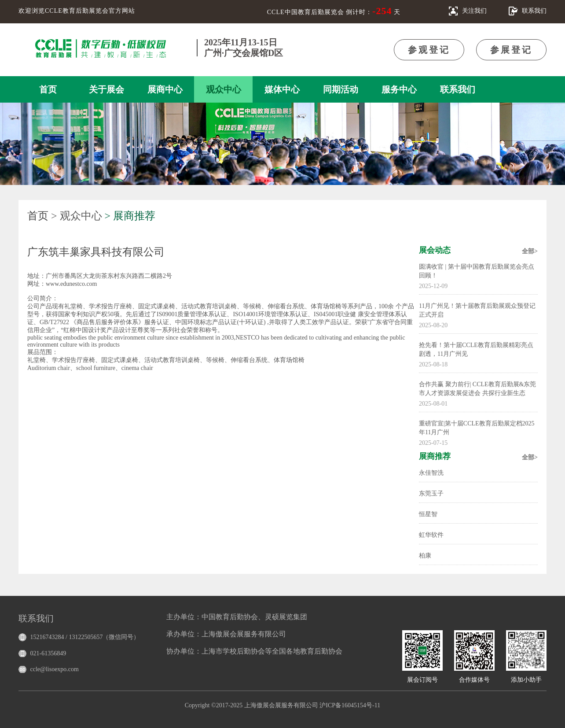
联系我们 (458, 89)
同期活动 (341, 89)
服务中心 (399, 89)
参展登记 (511, 50)
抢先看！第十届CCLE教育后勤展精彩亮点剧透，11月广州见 (476, 349)
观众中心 (224, 89)
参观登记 (429, 50)
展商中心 (165, 89)
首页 (48, 89)
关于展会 (106, 89)
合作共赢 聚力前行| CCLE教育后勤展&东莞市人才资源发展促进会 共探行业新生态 (477, 389)
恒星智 (428, 514)
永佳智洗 (431, 473)
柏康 (425, 556)
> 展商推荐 (130, 216)
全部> (530, 251)
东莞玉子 (431, 493)
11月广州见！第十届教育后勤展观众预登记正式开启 (477, 310)
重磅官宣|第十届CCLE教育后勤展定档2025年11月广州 (477, 428)
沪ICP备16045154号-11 (350, 705)
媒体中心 (282, 89)
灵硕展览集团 (286, 617)
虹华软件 (431, 535)
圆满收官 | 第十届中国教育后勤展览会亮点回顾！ (477, 271)
